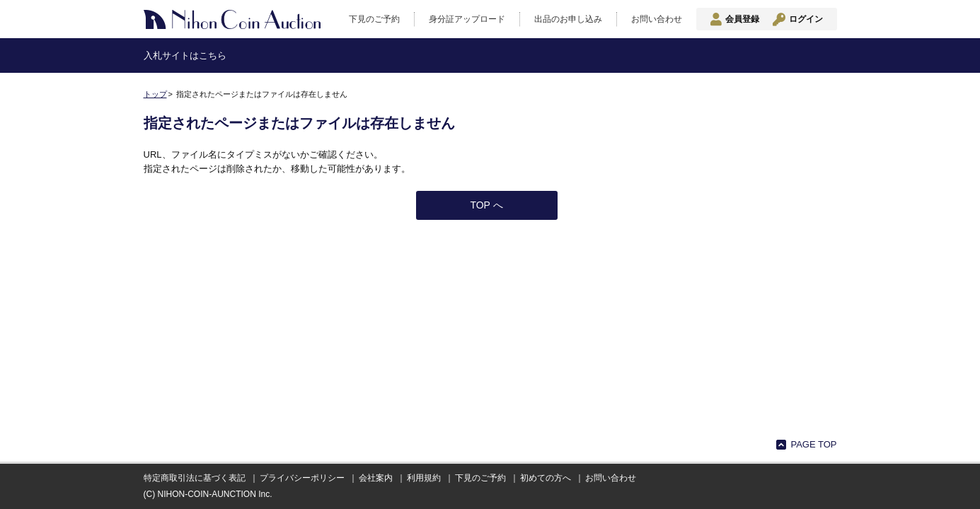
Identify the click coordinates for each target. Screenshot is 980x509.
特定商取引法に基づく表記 (195, 478)
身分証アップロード (467, 19)
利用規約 (424, 478)
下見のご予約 (374, 19)
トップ (155, 94)
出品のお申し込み (568, 19)
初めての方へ (546, 478)
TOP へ (486, 205)
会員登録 (742, 19)
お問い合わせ (657, 19)
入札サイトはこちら (185, 55)
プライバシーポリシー (302, 478)
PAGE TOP (813, 444)
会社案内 (376, 478)
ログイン (806, 19)
